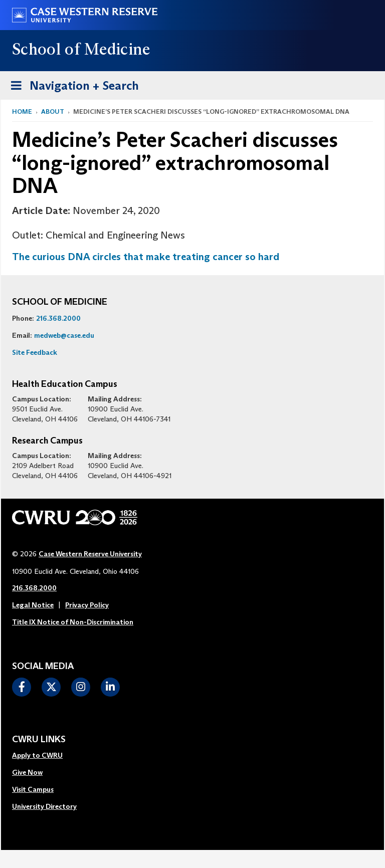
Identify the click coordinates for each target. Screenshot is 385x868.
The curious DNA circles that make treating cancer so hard (146, 257)
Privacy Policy (87, 605)
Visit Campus (33, 789)
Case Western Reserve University (90, 554)
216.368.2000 (58, 318)
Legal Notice (33, 605)
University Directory (44, 806)
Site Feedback (35, 352)
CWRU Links (39, 740)
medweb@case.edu (64, 335)
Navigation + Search (72, 84)
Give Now (27, 772)
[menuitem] (44, 756)
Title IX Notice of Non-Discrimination (73, 622)
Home (22, 112)
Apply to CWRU (37, 755)
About (53, 112)
